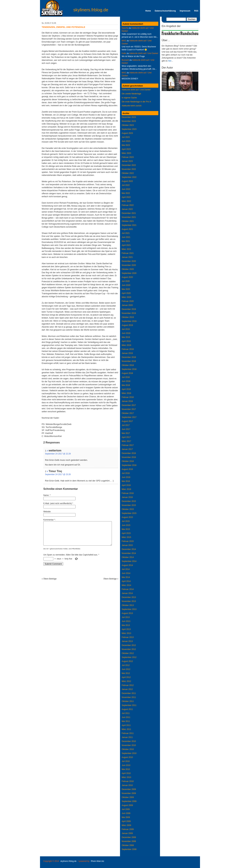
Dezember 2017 (129, 405)
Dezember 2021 (129, 213)
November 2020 (129, 265)
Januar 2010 (127, 785)
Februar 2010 (128, 781)
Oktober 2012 (128, 653)
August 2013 (127, 613)
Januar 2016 (127, 497)
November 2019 (129, 313)
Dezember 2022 (129, 165)
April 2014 (126, 581)
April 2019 (126, 341)
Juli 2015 (126, 521)
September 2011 (129, 705)
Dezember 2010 (129, 741)
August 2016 (127, 469)
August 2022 (127, 181)
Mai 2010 (126, 769)
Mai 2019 (126, 337)
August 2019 (127, 325)
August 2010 (127, 757)
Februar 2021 (128, 253)
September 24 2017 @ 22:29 (58, 454)
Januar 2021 (127, 257)
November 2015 (129, 505)
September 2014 (129, 561)
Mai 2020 (126, 289)
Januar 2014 (127, 593)
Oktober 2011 (128, 701)
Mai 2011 (126, 721)
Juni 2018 (126, 381)
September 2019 (129, 321)
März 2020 (126, 297)
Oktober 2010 (128, 749)
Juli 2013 (126, 617)
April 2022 (126, 197)
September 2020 (129, 273)
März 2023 (126, 153)
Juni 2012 (126, 669)
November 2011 (129, 697)
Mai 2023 (126, 145)
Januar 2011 (127, 737)
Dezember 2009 (129, 789)
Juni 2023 (126, 141)
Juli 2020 (126, 281)
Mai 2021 (126, 241)
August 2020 (127, 277)
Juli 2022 (126, 185)
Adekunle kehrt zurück (132, 106)
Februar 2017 (128, 445)
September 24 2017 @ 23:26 (58, 474)
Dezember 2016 (129, 453)
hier (170, 61)
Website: (47, 512)
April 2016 (126, 485)
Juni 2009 (126, 813)
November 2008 (129, 841)
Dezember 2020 (129, 261)
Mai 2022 (126, 193)
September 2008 (129, 849)
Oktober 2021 (128, 221)
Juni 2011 (126, 717)
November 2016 (129, 457)
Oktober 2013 (128, 605)
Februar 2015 (128, 541)
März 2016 (126, 489)
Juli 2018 (126, 377)
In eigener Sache (129, 98)
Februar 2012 (128, 685)
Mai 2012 (126, 673)
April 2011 (126, 725)
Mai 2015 (126, 529)
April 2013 (126, 629)
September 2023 (129, 129)
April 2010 (126, 773)
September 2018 (129, 369)
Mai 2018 (126, 385)
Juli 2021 (126, 233)
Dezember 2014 (129, 549)
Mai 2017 (126, 433)
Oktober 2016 (128, 461)
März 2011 (126, 729)
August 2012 (127, 661)
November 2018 (129, 361)
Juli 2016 (126, 473)
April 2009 (126, 821)
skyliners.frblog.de (91, 10)
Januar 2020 (127, 305)
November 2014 (129, 553)
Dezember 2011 (129, 693)
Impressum (185, 11)
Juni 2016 (126, 477)
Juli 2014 (126, 569)
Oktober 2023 (128, 125)
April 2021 (126, 245)
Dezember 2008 (129, 837)
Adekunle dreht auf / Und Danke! (144, 53)
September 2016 (129, 465)
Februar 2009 (128, 829)
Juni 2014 (126, 573)
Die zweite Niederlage (131, 94)
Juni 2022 (126, 189)
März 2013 (126, 633)
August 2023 (127, 133)
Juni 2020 (126, 285)
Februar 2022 (128, 205)
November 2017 (129, 409)
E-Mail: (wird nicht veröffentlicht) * (58, 503)
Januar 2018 (127, 401)
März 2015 (126, 537)
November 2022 (129, 169)
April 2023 (126, 149)
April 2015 (126, 533)
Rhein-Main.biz (97, 861)
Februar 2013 (128, 637)
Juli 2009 (126, 809)
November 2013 (129, 601)
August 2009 (127, 805)
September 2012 (129, 657)
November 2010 (129, 745)
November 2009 (129, 793)
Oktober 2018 (128, 365)
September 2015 (129, 513)
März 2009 (126, 825)
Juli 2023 (126, 137)
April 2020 (126, 293)
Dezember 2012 (129, 645)
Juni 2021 (126, 237)
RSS (196, 11)
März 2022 (126, 201)
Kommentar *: (49, 520)
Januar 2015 (127, 545)
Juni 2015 (126, 525)
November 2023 (129, 121)
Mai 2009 (126, 817)
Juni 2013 (126, 621)
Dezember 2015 (129, 501)
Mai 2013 (126, 625)
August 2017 (127, 421)
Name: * (47, 495)
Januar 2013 (127, 641)
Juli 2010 (126, 761)
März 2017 (126, 441)
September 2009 (129, 801)
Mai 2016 (126, 481)
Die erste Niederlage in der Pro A (136, 102)
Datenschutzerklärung (165, 11)
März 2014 (126, 585)
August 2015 (127, 517)
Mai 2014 (126, 577)
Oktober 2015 (128, 509)
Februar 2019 (128, 349)
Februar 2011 (128, 733)
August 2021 (127, 229)
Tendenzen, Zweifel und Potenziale (63, 27)
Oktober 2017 (128, 413)
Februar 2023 (128, 157)
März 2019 (126, 345)
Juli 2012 (126, 665)
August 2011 (127, 709)
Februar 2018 (128, 397)
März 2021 (126, 249)
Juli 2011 (126, 713)
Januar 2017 (127, 449)
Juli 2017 (126, 425)
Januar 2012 (127, 689)
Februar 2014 (128, 589)
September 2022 (129, 177)
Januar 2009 (127, 833)
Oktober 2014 (128, 557)
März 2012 (126, 681)
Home (148, 11)
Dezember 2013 (129, 597)
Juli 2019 (126, 329)
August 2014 (127, 565)
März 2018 (126, 393)
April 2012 (126, 677)
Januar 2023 (127, 161)
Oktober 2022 (128, 173)
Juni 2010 (126, 765)
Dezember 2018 (129, 357)
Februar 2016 (128, 493)
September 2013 (129, 609)
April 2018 (126, 389)
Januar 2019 (127, 353)
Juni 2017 (126, 429)
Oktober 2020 (128, 269)
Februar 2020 (128, 301)
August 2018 (127, 373)
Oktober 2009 (128, 797)
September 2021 (129, 225)
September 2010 (129, 753)
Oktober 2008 (128, 845)
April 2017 (126, 437)
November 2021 (129, 217)
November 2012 (129, 649)
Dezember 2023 (129, 117)
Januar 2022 (127, 209)
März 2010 (126, 777)
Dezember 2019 (129, 309)
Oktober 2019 (128, 317)
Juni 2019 (126, 333)
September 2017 (129, 417)
